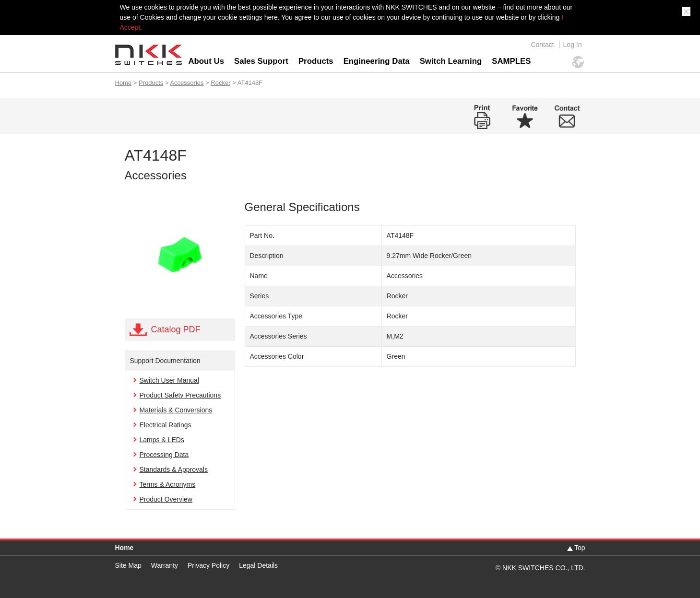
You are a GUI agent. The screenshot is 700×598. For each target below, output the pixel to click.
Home (124, 83)
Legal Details (258, 565)
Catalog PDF (176, 329)
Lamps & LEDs (162, 440)
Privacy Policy (208, 565)
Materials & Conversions (176, 410)
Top (580, 548)
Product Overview (166, 499)
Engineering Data (377, 61)
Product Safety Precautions (180, 395)
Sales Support (261, 61)
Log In (573, 45)
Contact (542, 45)
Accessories (187, 83)
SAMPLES (511, 61)
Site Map (128, 565)
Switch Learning (451, 61)
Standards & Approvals (174, 469)
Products (316, 61)
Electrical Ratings (166, 425)
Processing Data (164, 455)
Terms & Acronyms (168, 484)
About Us (207, 61)
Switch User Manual (170, 380)
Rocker (220, 83)
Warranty (165, 565)
